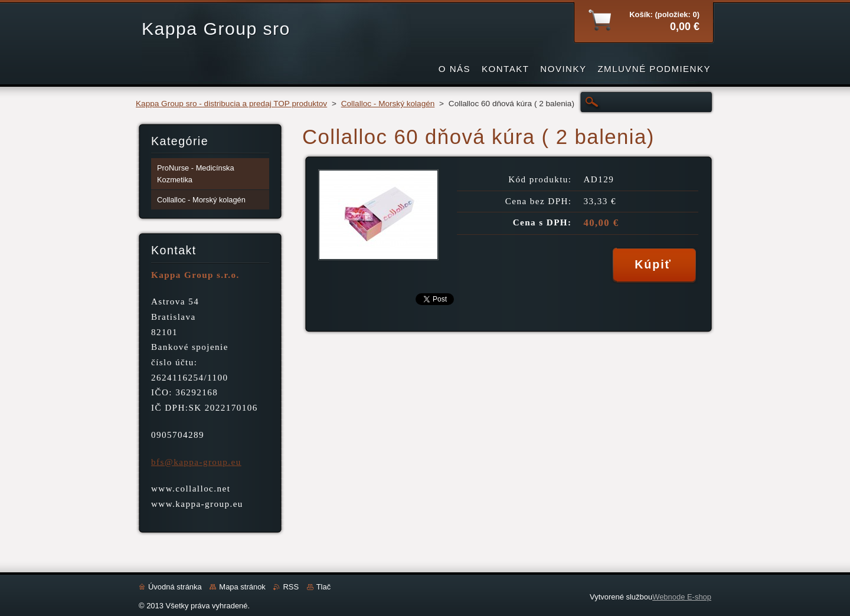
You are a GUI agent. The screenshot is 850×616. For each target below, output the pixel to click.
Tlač (323, 587)
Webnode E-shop (682, 597)
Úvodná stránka (175, 587)
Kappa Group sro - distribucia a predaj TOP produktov (231, 104)
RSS (291, 587)
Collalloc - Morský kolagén (388, 104)
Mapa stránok (242, 587)
